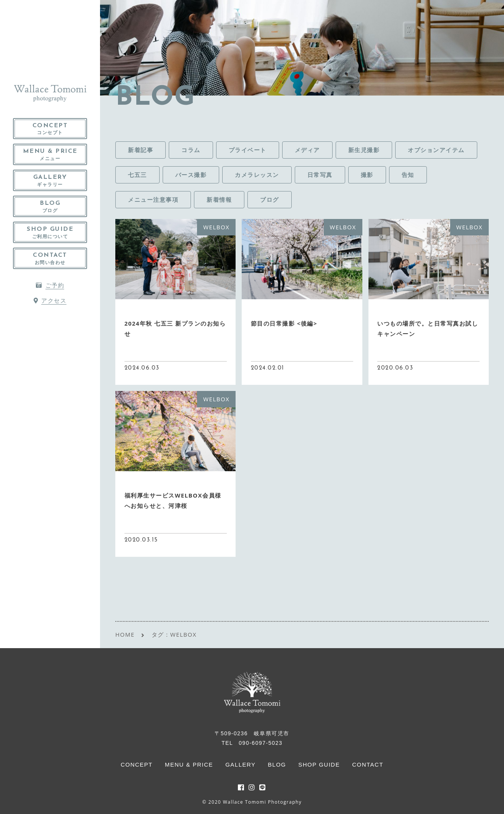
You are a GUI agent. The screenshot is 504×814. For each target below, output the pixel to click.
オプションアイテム (436, 150)
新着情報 (219, 199)
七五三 (137, 175)
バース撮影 (191, 175)
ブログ (270, 199)
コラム (191, 150)
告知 (408, 175)
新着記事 (141, 150)
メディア (307, 150)
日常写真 (320, 175)
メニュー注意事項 (153, 199)
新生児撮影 (364, 150)
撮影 (367, 175)
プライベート (248, 150)
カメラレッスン (257, 175)
